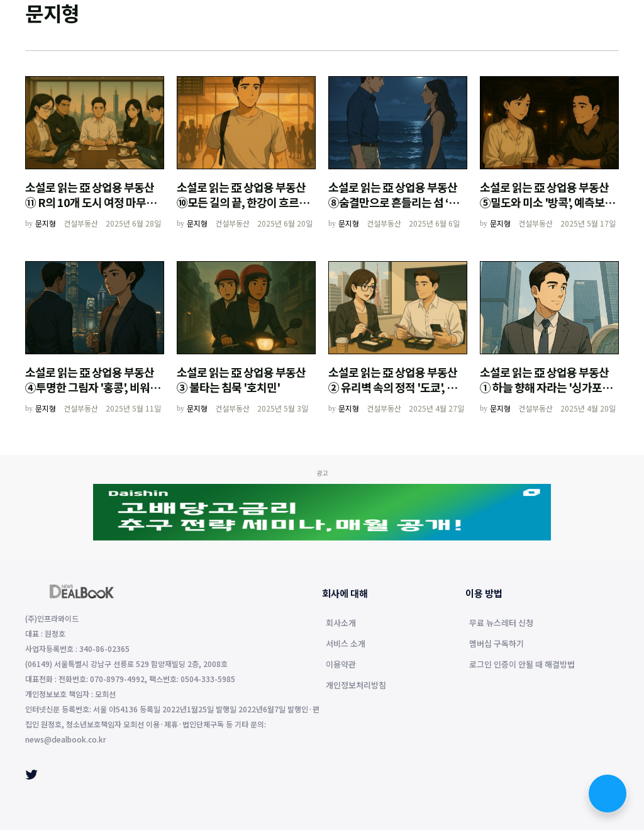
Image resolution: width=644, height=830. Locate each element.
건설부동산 (81, 223)
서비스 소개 (346, 644)
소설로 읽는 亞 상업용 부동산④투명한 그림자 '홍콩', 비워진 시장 (92, 387)
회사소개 (341, 624)
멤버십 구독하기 (497, 644)
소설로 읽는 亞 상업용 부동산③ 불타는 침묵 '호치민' (241, 379)
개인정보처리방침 (356, 686)
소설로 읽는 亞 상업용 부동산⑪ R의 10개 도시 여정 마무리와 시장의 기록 (91, 202)
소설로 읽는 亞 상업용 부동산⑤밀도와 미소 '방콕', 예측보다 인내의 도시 (547, 202)
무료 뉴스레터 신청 (501, 624)
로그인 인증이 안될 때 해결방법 (522, 665)
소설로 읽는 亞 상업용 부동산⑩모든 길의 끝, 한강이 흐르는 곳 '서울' (243, 202)
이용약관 (341, 665)
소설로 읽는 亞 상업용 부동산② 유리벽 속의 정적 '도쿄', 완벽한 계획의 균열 (397, 387)
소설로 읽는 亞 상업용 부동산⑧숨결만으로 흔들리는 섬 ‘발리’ (393, 202)
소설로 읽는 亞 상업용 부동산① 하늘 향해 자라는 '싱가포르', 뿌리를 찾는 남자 (548, 387)
